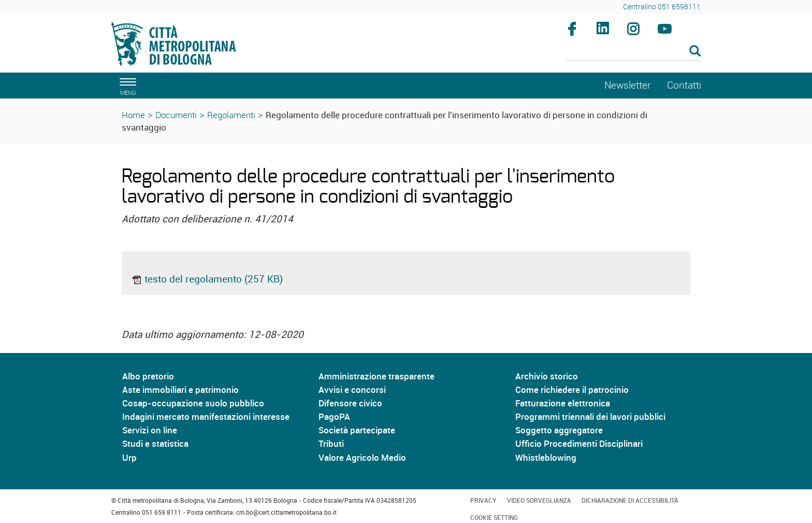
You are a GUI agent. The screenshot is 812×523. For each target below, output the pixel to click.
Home (133, 115)
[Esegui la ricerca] (695, 52)
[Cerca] (634, 52)
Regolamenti (231, 115)
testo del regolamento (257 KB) (207, 279)
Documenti (176, 115)
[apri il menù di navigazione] (126, 85)
